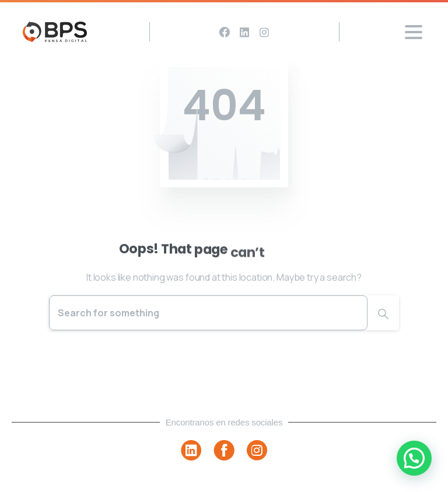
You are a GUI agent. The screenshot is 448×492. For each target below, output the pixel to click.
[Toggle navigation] (414, 32)
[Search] (208, 313)
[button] (414, 458)
